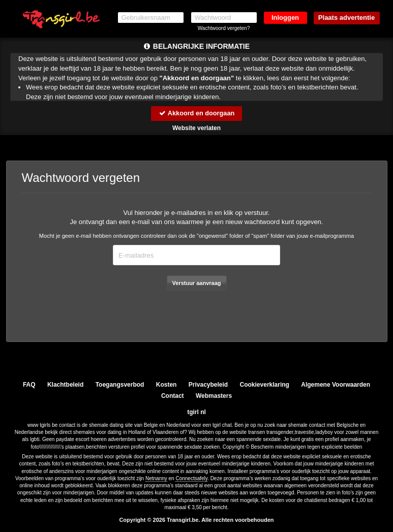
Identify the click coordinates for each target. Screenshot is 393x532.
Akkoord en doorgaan (196, 113)
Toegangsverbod (120, 385)
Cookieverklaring (265, 385)
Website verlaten (196, 128)
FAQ (29, 385)
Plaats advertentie (346, 18)
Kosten (167, 385)
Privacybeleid (208, 385)
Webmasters (214, 396)
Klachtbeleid (65, 385)
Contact (173, 396)
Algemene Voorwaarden (336, 385)
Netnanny (156, 478)
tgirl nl (196, 412)
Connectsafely (191, 478)
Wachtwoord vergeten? (224, 28)
